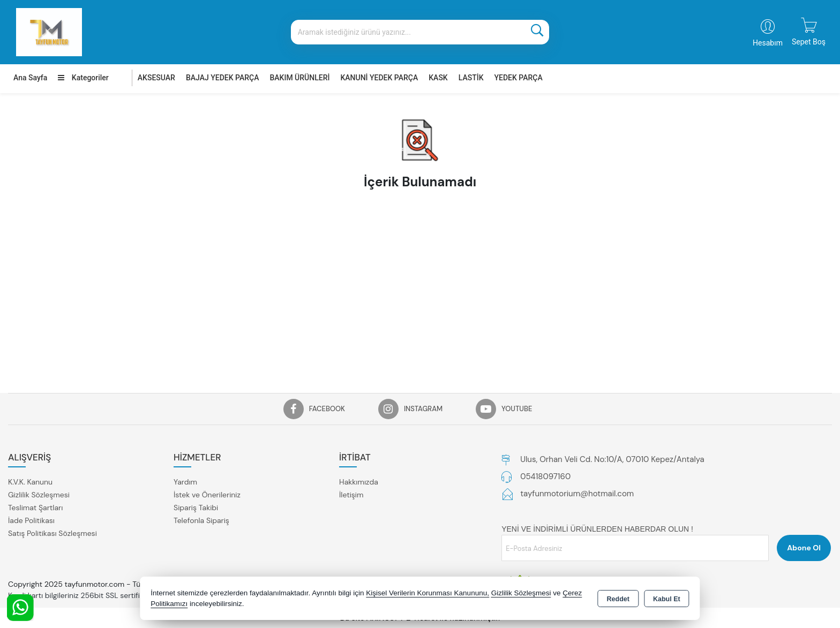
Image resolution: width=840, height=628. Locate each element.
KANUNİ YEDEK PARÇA (379, 78)
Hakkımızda (359, 482)
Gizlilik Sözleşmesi (39, 495)
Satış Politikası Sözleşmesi (52, 533)
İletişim (351, 495)
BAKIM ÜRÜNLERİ (299, 78)
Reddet (618, 599)
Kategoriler (83, 78)
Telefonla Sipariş (201, 520)
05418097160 (545, 476)
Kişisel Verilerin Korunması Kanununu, (427, 593)
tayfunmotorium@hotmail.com (577, 494)
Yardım (185, 482)
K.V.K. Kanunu (30, 482)
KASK (438, 78)
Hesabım (768, 43)
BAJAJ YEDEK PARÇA (223, 78)
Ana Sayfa (30, 78)
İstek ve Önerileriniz (207, 495)
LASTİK (471, 78)
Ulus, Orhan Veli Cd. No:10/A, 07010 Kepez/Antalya (612, 459)
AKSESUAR (156, 78)
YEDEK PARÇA (519, 78)
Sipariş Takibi (196, 508)
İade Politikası (31, 520)
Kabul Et (667, 599)
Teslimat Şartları (35, 508)
